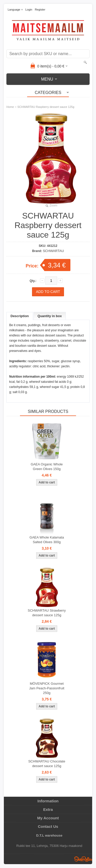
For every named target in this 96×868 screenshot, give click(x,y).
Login (29, 10)
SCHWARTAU (53, 251)
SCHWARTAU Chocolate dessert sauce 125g (47, 764)
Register (40, 10)
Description (20, 316)
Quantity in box (50, 316)
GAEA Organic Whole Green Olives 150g (47, 467)
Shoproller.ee (83, 859)
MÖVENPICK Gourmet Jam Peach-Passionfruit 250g (47, 688)
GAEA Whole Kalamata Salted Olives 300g (47, 540)
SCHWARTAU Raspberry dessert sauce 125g (46, 107)
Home (10, 107)
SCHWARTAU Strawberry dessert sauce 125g (47, 613)
